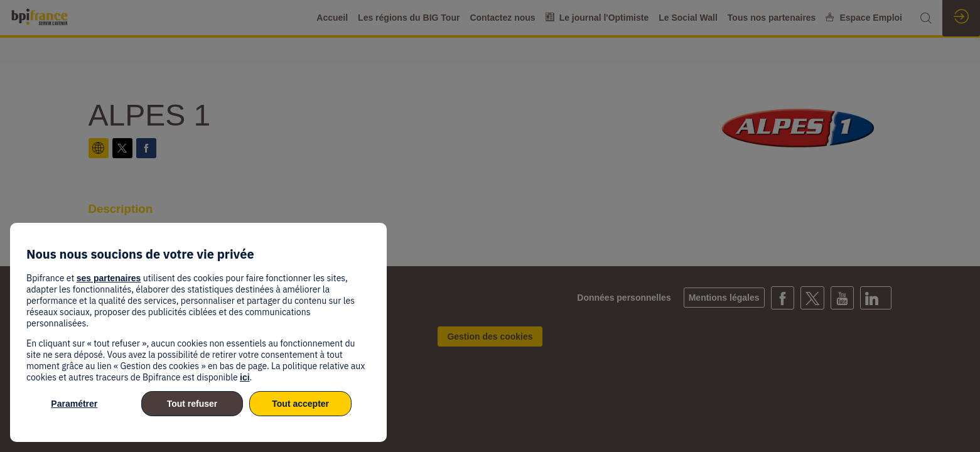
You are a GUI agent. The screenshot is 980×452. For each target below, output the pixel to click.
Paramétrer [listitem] (74, 404)
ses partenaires (109, 278)
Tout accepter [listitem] (300, 404)
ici (245, 377)
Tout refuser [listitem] (192, 404)
